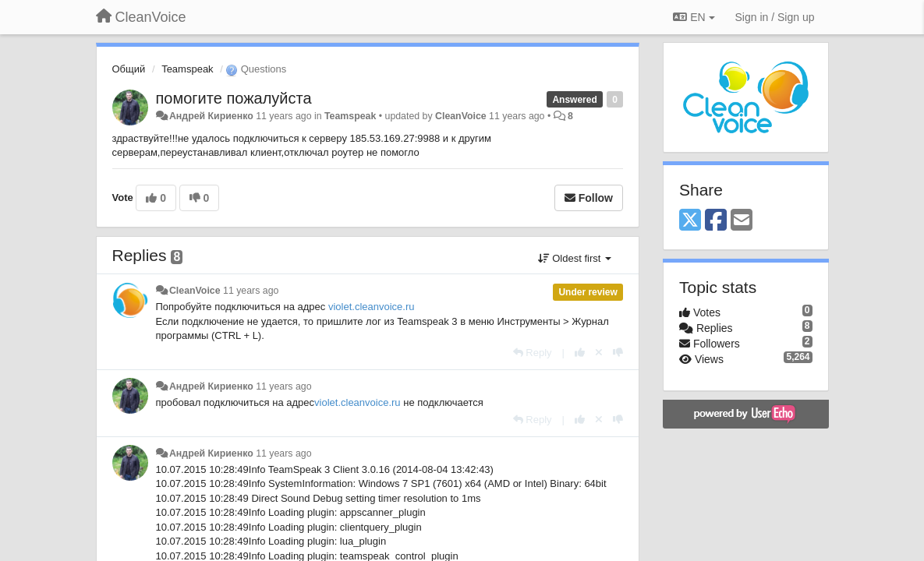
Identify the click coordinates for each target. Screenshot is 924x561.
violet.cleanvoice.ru (372, 307)
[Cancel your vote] (599, 353)
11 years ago (251, 291)
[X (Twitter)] (690, 221)
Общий (129, 69)
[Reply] (533, 353)
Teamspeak (187, 69)
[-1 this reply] (618, 353)
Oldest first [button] (575, 258)
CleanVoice (461, 116)
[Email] (742, 221)
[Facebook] (716, 221)
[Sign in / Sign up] (775, 17)
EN (694, 17)
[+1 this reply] (580, 353)
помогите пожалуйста (234, 98)
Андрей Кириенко (211, 116)
